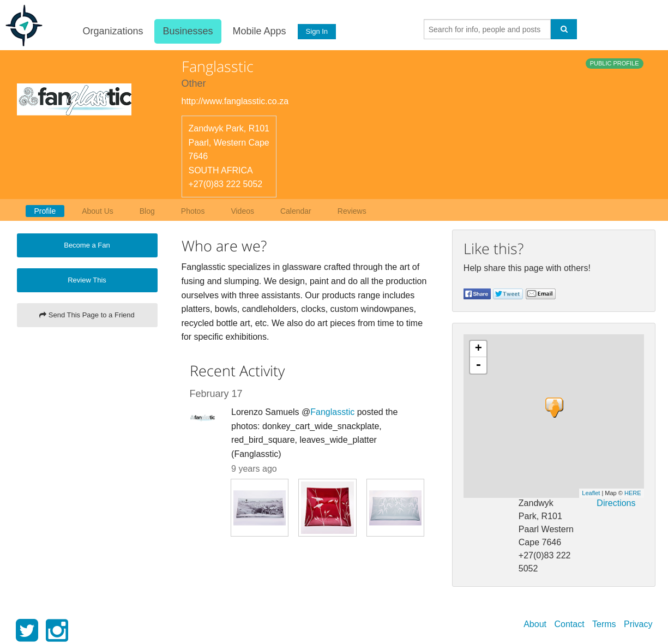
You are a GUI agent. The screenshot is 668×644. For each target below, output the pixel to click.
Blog (147, 211)
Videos (242, 211)
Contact (569, 624)
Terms (604, 624)
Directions (616, 503)
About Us (98, 211)
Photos (193, 211)
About (535, 624)
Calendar (296, 211)
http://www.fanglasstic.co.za (235, 101)
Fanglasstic (332, 412)
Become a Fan (87, 245)
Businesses (187, 31)
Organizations (112, 31)
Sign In (316, 31)
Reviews (352, 211)
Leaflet (591, 493)
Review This (87, 280)
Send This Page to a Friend (87, 315)
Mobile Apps (258, 31)
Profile (45, 211)
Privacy (638, 624)
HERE (633, 493)
